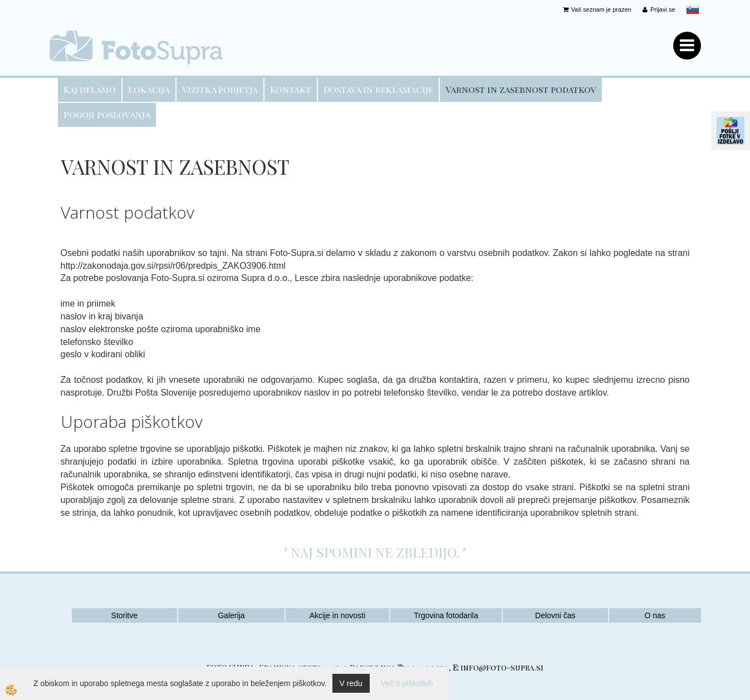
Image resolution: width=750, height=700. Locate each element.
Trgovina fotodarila (446, 615)
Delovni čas (555, 615)
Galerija (231, 615)
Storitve (124, 615)
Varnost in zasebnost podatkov (521, 89)
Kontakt (291, 89)
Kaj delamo (90, 89)
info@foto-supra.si (502, 667)
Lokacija (149, 89)
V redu (351, 683)
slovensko (693, 9)
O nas (655, 615)
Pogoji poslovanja (107, 114)
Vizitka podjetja (220, 89)
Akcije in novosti (337, 615)
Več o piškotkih (407, 683)
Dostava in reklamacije (378, 89)
